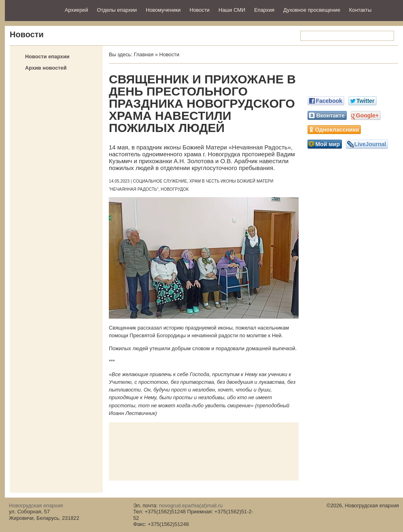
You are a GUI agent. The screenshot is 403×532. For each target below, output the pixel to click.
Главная (144, 54)
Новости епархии (47, 56)
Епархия (264, 10)
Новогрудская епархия (32, 10)
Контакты (360, 10)
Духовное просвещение (312, 10)
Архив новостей (46, 68)
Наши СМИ (232, 10)
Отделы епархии (117, 10)
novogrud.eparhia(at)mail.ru (191, 505)
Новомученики (163, 10)
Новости (199, 10)
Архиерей (76, 10)
